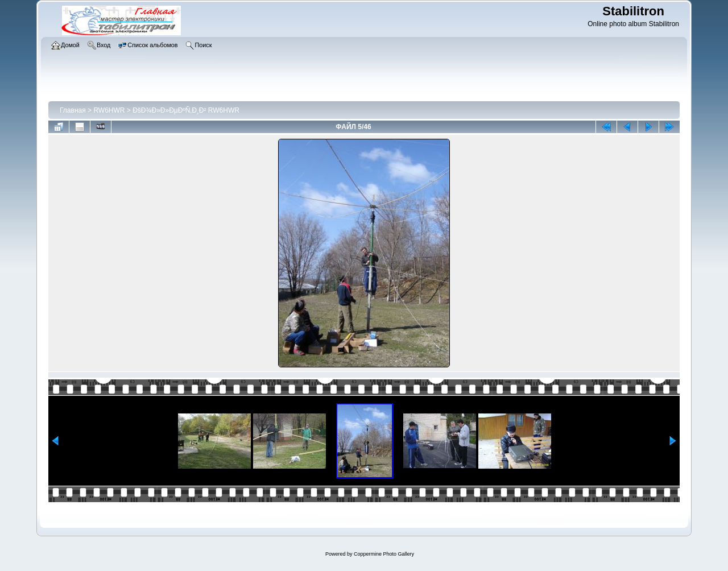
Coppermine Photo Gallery (384, 554)
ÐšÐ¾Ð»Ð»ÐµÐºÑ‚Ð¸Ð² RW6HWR (186, 110)
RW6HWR (109, 110)
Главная (73, 110)
